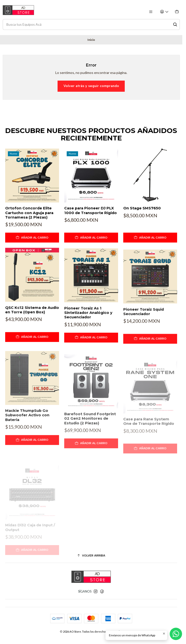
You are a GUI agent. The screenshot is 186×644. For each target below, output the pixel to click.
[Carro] (177, 12)
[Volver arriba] (91, 556)
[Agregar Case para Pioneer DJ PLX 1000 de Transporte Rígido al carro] (91, 248)
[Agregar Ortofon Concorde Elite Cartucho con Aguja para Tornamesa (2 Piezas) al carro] (32, 244)
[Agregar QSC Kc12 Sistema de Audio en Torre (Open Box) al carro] (32, 360)
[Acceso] (165, 12)
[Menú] (151, 12)
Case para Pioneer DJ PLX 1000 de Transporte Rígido (91, 221)
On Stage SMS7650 (142, 225)
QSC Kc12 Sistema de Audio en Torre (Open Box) (32, 333)
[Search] (175, 24)
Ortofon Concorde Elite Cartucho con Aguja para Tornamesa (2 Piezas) (29, 219)
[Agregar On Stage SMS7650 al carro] (150, 255)
